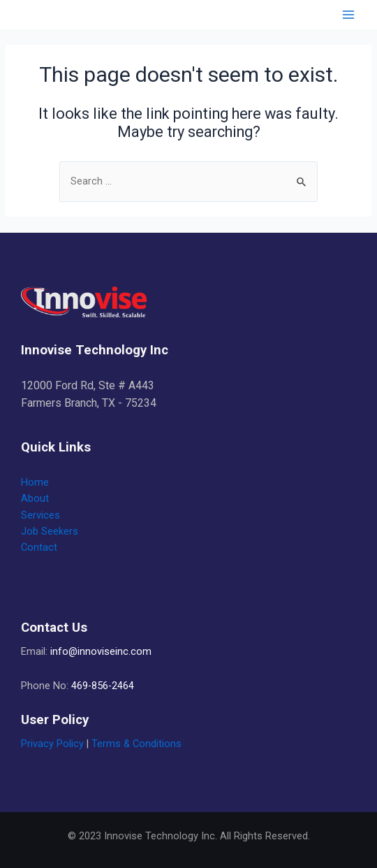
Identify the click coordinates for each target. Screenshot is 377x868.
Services (40, 515)
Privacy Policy (52, 744)
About (35, 498)
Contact (39, 547)
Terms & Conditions (136, 744)
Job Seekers (50, 531)
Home (35, 482)
